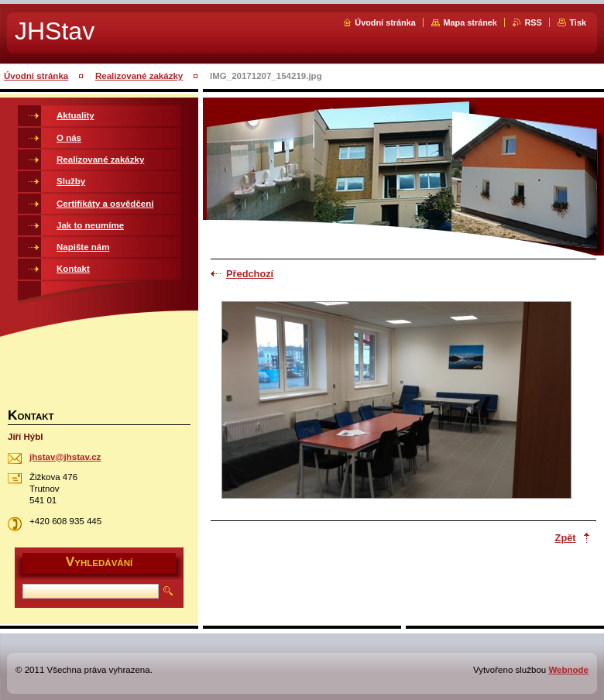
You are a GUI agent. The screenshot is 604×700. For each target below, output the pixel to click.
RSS (533, 22)
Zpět (566, 538)
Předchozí (250, 274)
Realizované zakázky (139, 76)
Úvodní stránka (385, 22)
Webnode (568, 670)
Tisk (578, 22)
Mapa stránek (470, 22)
